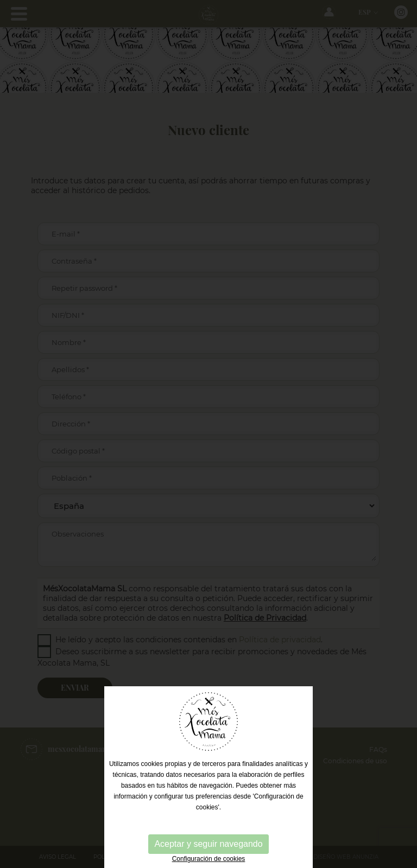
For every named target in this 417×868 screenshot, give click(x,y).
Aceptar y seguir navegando (208, 844)
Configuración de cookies (209, 859)
